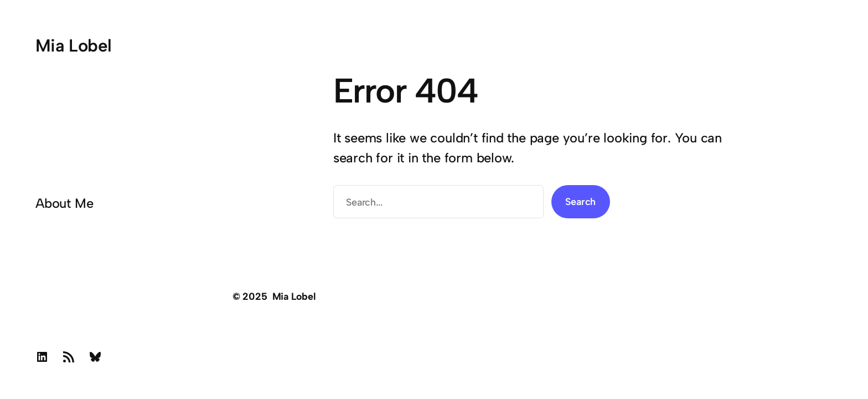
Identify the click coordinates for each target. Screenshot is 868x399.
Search (580, 201)
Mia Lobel (73, 45)
